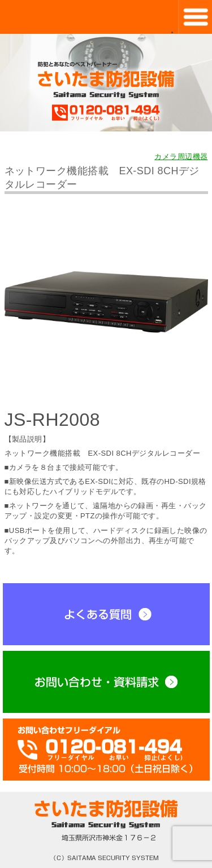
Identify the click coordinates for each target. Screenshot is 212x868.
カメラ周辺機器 (181, 157)
